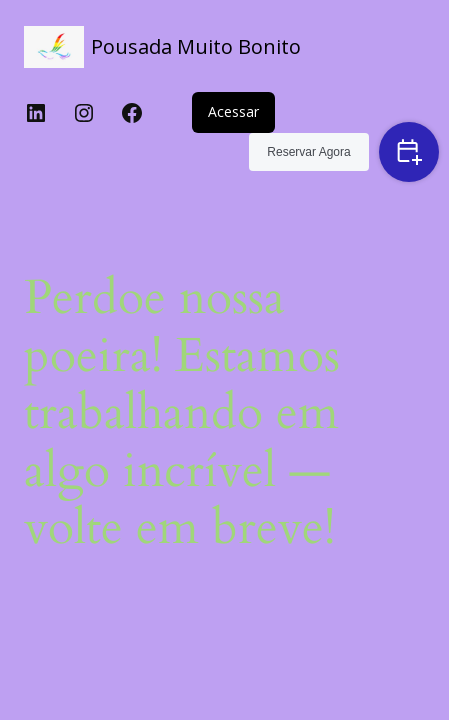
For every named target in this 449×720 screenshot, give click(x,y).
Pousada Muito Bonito (196, 46)
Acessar (233, 111)
